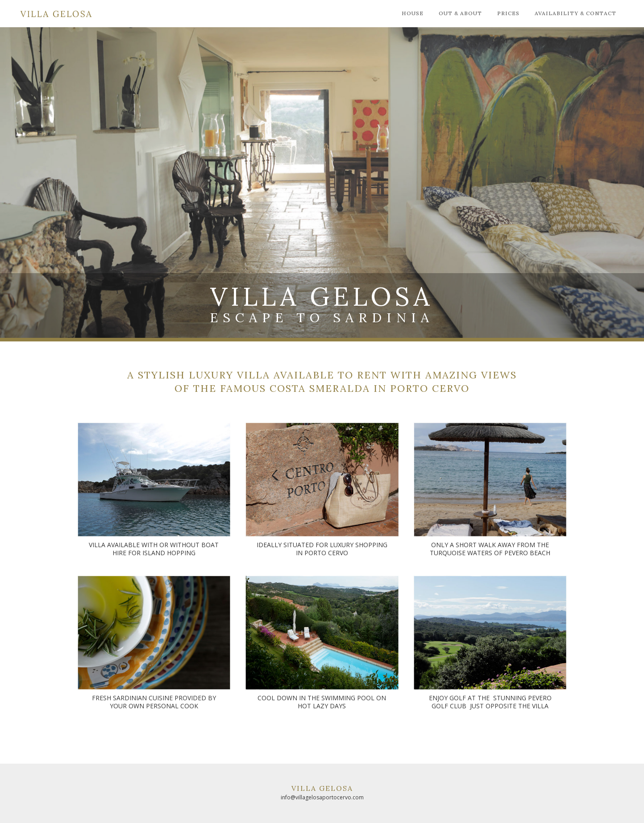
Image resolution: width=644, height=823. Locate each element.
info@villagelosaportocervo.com (322, 797)
